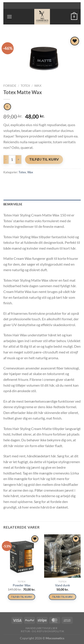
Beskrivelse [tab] (13, 204)
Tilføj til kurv (44, 159)
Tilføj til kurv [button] (22, 597)
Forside (10, 86)
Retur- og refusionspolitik (43, 631)
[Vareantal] (12, 159)
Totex (25, 86)
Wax (38, 86)
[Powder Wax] (22, 556)
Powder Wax (22, 585)
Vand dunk (62, 585)
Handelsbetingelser (42, 628)
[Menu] (9, 17)
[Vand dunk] (62, 556)
